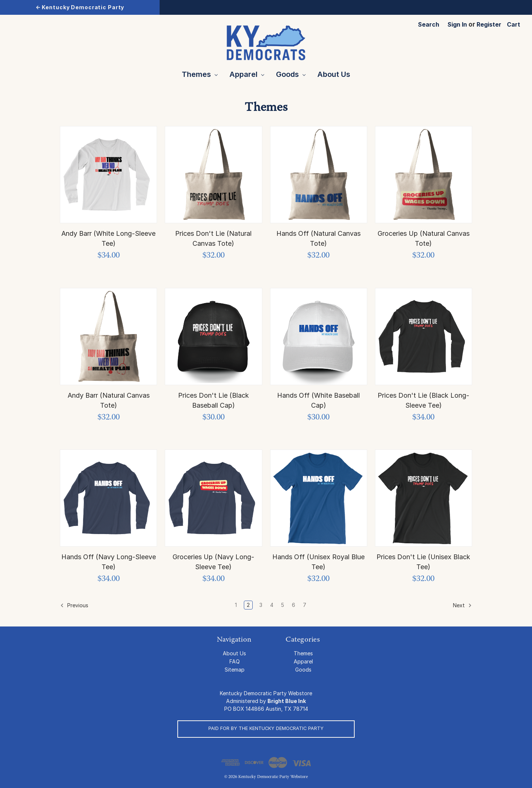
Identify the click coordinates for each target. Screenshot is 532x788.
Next (462, 605)
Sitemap (235, 670)
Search (429, 24)
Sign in (457, 24)
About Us (334, 74)
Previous (74, 605)
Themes (200, 74)
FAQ (235, 661)
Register (489, 24)
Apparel (247, 74)
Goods (291, 74)
